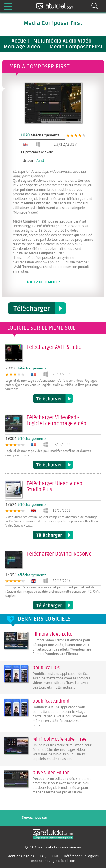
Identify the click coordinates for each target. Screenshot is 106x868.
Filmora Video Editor (53, 634)
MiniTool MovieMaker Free (60, 739)
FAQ (43, 856)
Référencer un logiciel (81, 856)
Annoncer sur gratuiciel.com (53, 861)
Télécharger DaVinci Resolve (53, 605)
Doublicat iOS (46, 668)
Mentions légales (21, 856)
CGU (55, 856)
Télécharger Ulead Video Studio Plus (53, 535)
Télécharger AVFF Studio (53, 399)
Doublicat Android (51, 701)
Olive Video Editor (51, 773)
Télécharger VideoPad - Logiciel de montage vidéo (53, 465)
